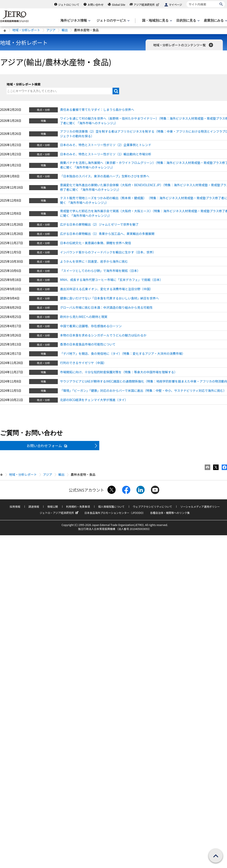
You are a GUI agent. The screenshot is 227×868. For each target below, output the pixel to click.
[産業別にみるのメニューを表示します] (215, 21)
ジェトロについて (69, 5)
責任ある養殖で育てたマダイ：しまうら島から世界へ (97, 110)
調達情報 (34, 506)
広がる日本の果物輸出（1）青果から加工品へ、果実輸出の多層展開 (107, 234)
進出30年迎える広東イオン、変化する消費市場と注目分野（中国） (106, 289)
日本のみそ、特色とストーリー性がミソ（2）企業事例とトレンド (106, 145)
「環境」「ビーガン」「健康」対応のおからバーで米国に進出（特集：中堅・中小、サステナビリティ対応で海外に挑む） (143, 390)
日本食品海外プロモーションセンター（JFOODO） (115, 513)
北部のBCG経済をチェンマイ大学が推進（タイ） (94, 400)
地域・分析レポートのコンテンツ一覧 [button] (183, 45)
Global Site (118, 5)
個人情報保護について (111, 506)
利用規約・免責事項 (78, 506)
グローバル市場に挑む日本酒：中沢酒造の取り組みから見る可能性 (106, 307)
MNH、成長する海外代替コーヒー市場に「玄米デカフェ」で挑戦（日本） (111, 280)
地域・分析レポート (26, 30)
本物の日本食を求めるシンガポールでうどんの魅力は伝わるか (103, 335)
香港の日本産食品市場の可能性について (88, 344)
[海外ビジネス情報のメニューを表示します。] (75, 21)
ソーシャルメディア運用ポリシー (200, 506)
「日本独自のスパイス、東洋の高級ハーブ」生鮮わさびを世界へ (105, 176)
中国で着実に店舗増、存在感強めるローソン (91, 326)
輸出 (65, 30)
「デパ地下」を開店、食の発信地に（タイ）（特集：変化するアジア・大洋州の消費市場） (122, 353)
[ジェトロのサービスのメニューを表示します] (113, 21)
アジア (51, 30)
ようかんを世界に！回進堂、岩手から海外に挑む (94, 261)
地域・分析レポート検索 (24, 84)
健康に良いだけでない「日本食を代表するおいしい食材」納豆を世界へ (109, 298)
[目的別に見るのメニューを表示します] (188, 21)
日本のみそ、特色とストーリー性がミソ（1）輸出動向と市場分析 (106, 154)
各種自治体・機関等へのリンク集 (170, 513)
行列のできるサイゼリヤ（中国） (83, 363)
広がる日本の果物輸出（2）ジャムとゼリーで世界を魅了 (99, 224)
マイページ (175, 5)
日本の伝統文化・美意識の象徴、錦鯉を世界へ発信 (96, 243)
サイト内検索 (186, 1)
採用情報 (15, 506)
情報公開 (53, 506)
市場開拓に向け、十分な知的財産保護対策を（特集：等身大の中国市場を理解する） (119, 372)
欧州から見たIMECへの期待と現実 (84, 317)
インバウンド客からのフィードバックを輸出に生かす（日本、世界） (108, 252)
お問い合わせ (96, 5)
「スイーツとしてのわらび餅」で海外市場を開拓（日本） (100, 271)
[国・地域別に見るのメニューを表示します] (157, 21)
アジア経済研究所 (147, 5)
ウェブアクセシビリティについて (152, 506)
